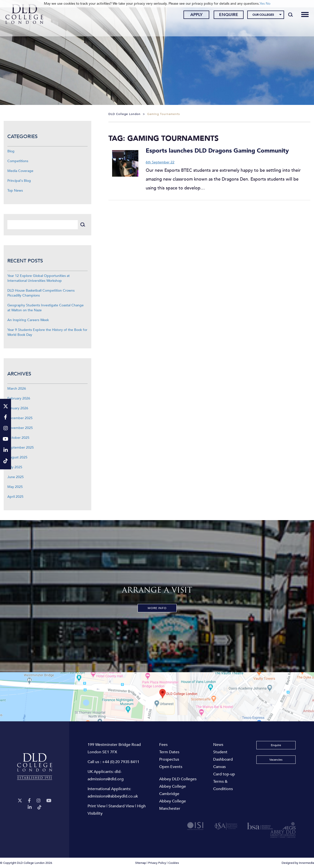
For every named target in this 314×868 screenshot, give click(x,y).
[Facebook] (29, 801)
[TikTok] (39, 807)
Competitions (18, 161)
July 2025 (15, 467)
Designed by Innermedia (298, 863)
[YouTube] (49, 801)
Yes (262, 4)
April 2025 (15, 497)
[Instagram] (39, 801)
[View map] (157, 697)
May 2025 (15, 487)
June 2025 (16, 477)
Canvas (219, 767)
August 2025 (17, 457)
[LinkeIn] (30, 807)
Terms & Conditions (223, 785)
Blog (11, 151)
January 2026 (18, 408)
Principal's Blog (19, 181)
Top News (15, 191)
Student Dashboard (223, 756)
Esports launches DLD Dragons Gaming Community (217, 151)
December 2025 (20, 418)
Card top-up (224, 774)
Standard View (121, 806)
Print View (97, 806)
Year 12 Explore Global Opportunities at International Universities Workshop (39, 278)
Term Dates (169, 752)
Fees (163, 745)
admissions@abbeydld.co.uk (113, 796)
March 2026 (17, 389)
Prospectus (169, 759)
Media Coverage (20, 171)
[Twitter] (20, 801)
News (218, 745)
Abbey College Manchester (173, 805)
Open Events (171, 767)
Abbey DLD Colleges (178, 779)
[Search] (287, 15)
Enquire (225, 15)
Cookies (174, 863)
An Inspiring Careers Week (28, 320)
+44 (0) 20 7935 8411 (121, 762)
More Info (157, 608)
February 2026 (19, 398)
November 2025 (20, 428)
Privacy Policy (157, 863)
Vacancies (276, 760)
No (268, 4)
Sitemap (141, 863)
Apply (193, 15)
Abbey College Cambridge (173, 790)
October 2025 (18, 438)
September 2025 (21, 448)
